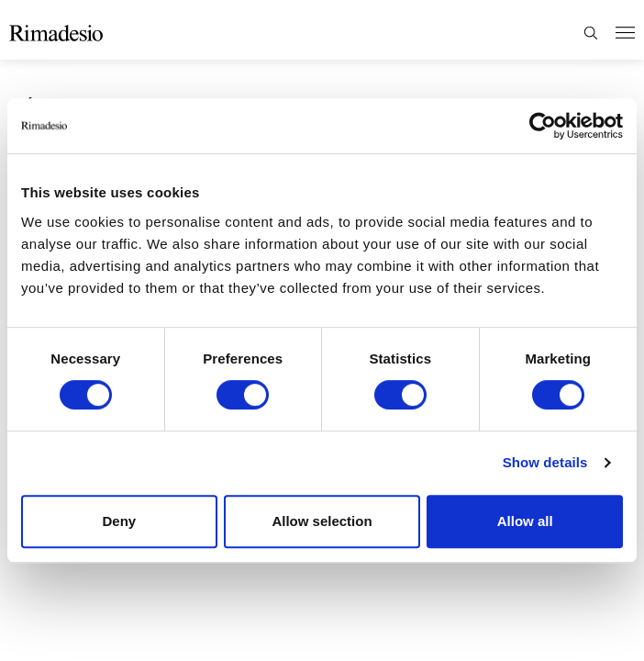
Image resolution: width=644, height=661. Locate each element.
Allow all (525, 521)
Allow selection (322, 521)
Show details (545, 462)
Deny (119, 521)
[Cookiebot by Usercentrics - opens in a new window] (543, 126)
